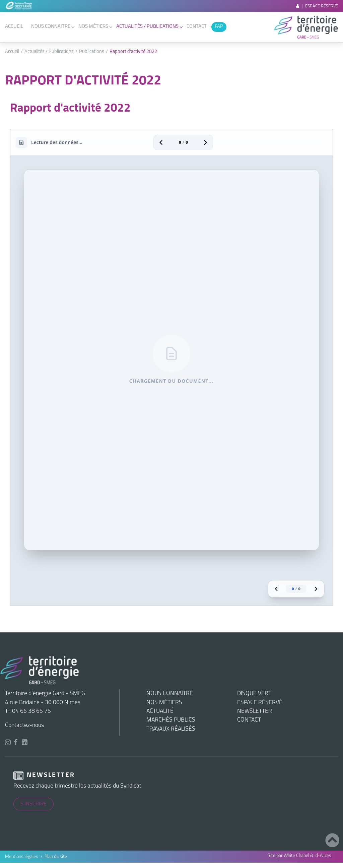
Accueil (14, 27)
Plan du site (56, 857)
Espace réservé (317, 6)
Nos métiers (93, 27)
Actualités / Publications (147, 27)
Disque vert (254, 694)
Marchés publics (171, 720)
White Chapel (296, 856)
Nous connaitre (51, 27)
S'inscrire (33, 804)
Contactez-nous (24, 725)
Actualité (160, 711)
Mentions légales (22, 857)
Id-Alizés (323, 856)
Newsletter (255, 711)
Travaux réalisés (171, 729)
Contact (197, 27)
